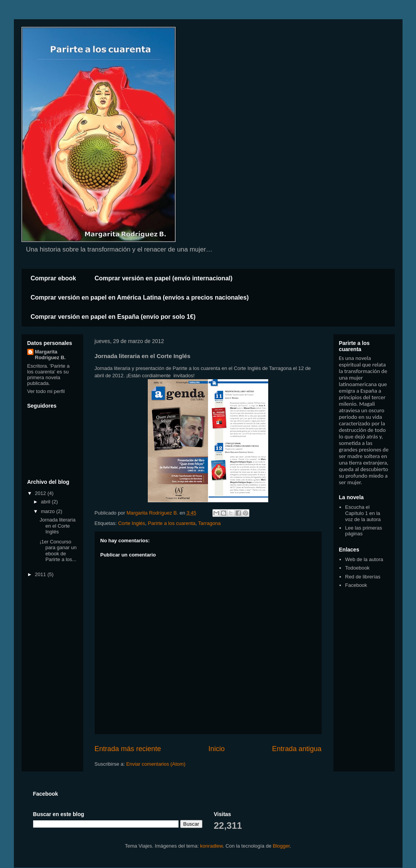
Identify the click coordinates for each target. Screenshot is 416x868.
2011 (41, 574)
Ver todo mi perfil (46, 391)
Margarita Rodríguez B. (50, 355)
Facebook (356, 585)
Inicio (216, 749)
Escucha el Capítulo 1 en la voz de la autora (363, 513)
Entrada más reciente (128, 749)
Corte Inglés (132, 523)
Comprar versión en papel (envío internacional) (164, 278)
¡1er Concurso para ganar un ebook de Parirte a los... (58, 551)
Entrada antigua (297, 749)
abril (46, 502)
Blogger (281, 846)
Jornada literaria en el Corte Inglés (58, 526)
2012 (41, 493)
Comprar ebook (53, 278)
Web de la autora (364, 559)
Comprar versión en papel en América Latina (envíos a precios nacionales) (140, 297)
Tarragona (210, 523)
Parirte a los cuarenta (172, 523)
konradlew (211, 846)
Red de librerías (363, 577)
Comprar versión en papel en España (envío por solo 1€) (113, 317)
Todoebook (358, 568)
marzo (48, 511)
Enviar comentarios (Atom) (156, 764)
